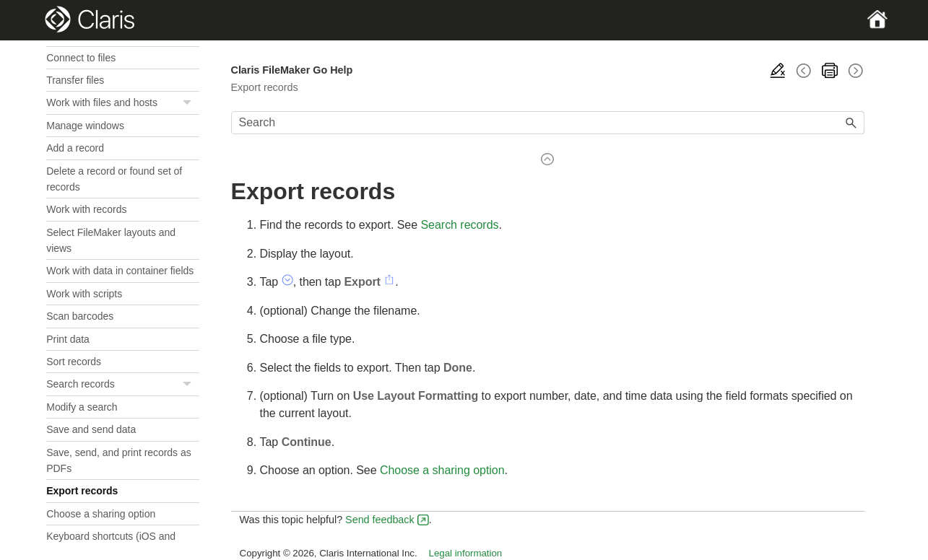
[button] (189, 102)
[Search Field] (548, 123)
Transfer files (75, 80)
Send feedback (380, 520)
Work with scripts (84, 294)
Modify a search (82, 407)
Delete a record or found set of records (114, 179)
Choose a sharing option (101, 514)
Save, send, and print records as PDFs (118, 460)
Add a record (75, 148)
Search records (122, 384)
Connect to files (81, 58)
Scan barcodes (80, 316)
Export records (82, 491)
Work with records (86, 209)
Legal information (466, 553)
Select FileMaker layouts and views (111, 240)
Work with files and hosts (122, 103)
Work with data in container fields (120, 271)
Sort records (74, 362)
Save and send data (91, 429)
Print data (68, 339)
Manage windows (85, 126)
